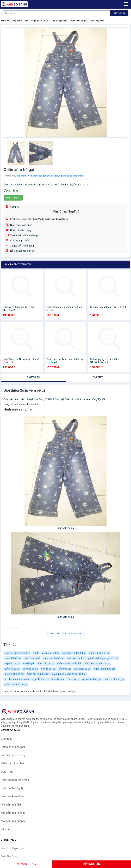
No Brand (22, 176)
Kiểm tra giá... (13, 198)
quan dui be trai (51, 653)
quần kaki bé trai (76, 658)
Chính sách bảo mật (13, 747)
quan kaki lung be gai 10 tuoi (103, 658)
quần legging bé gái (105, 669)
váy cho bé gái (31, 669)
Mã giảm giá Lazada (13, 813)
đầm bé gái (65, 669)
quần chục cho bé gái (16, 684)
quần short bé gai (92, 679)
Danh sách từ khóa (12, 796)
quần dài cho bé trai (54, 658)
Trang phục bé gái (78, 21)
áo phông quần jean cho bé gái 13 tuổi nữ (27, 679)
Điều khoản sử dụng (13, 755)
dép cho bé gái (12, 664)
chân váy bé (73, 679)
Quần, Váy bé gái (97, 21)
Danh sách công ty (12, 788)
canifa (36, 653)
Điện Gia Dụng (10, 856)
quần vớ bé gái (12, 669)
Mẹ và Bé (17, 21)
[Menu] (126, 4)
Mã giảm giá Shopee (13, 821)
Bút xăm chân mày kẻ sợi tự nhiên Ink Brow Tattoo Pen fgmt (45, 691)
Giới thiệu (33, 377)
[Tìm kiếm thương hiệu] (56, 13)
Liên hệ (5, 829)
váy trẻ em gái (49, 669)
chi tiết (98, 377)
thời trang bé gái (83, 669)
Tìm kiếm (119, 13)
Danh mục (7, 772)
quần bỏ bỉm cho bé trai (17, 653)
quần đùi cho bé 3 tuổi (69, 664)
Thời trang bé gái (59, 21)
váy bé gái (28, 664)
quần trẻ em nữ (32, 658)
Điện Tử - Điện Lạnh (13, 848)
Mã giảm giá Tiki (11, 805)
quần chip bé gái (46, 664)
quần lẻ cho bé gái (14, 674)
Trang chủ (5, 21)
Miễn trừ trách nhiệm (14, 763)
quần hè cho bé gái (114, 679)
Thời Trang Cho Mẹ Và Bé (36, 21)
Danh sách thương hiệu (15, 780)
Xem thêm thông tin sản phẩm (65, 634)
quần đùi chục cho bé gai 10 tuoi (69, 674)
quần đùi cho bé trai (100, 653)
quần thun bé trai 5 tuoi (74, 653)
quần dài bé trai (13, 658)
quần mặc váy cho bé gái (97, 664)
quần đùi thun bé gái (38, 674)
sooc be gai (58, 679)
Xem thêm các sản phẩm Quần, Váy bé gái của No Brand (56, 176)
